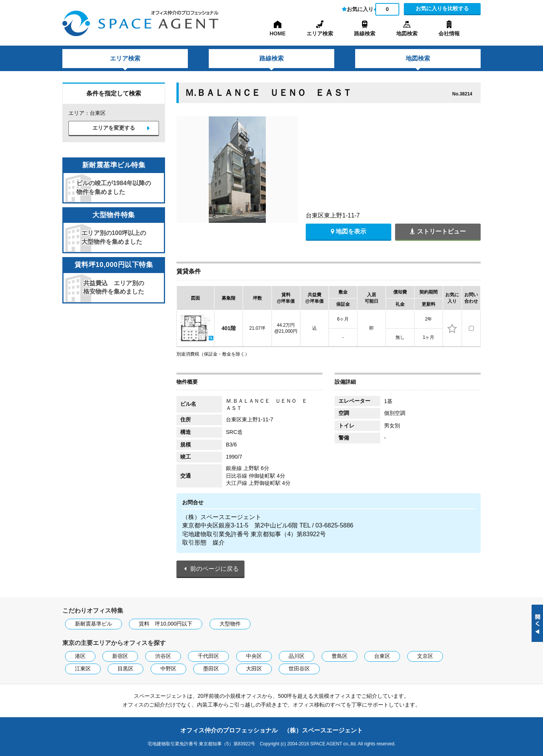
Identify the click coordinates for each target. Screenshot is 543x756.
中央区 (254, 656)
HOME (278, 33)
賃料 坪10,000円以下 (166, 624)
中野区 (168, 669)
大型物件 (230, 624)
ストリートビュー (438, 231)
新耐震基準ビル (94, 624)
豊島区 (340, 656)
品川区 (297, 656)
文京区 (425, 656)
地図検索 (407, 33)
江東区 (83, 669)
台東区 (382, 656)
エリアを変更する (114, 128)
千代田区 (208, 656)
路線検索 (365, 33)
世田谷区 (299, 669)
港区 (80, 656)
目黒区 (125, 669)
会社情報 (449, 33)
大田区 (254, 669)
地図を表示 (349, 231)
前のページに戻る (214, 569)
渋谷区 (163, 656)
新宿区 (120, 656)
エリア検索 (320, 33)
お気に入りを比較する (442, 8)
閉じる (537, 623)
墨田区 (211, 669)
